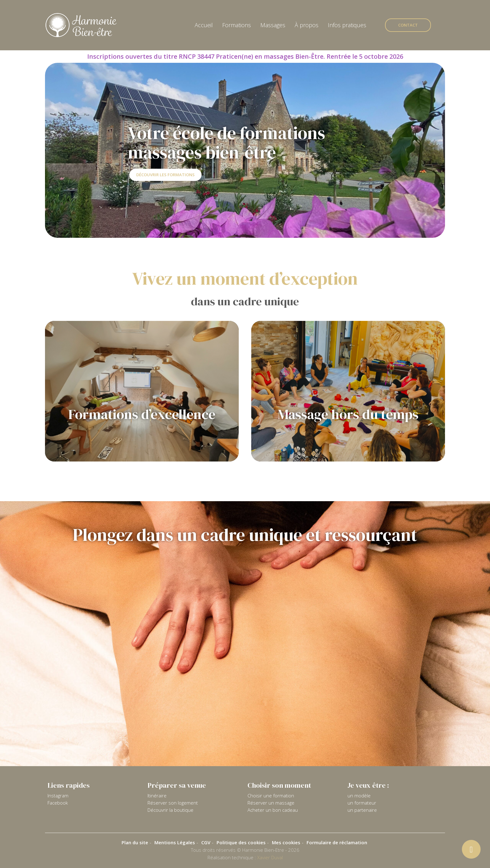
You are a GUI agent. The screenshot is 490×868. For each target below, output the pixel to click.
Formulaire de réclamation (337, 842)
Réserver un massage (271, 803)
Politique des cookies (241, 842)
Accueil (204, 25)
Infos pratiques (347, 25)
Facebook (58, 803)
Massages (273, 25)
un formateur (362, 803)
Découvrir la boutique (170, 810)
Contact (408, 25)
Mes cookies (286, 842)
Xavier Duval (270, 857)
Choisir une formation (271, 796)
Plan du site (135, 842)
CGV (206, 842)
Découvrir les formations (165, 175)
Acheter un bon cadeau (273, 810)
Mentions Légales (175, 842)
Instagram (58, 796)
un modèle (359, 796)
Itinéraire (157, 796)
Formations (237, 25)
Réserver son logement (173, 803)
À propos (307, 25)
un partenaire (362, 810)
